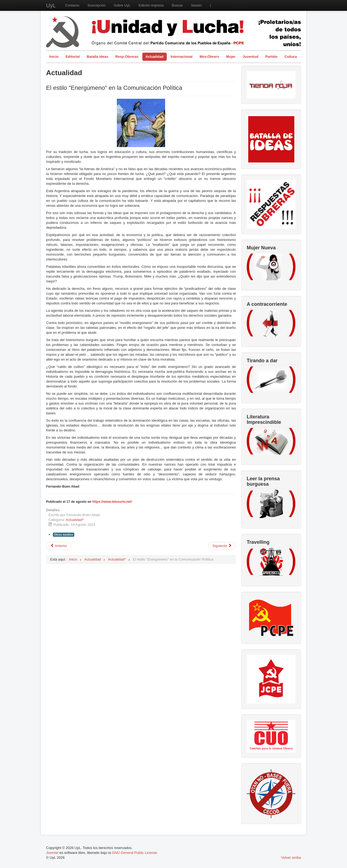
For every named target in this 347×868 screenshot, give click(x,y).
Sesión (196, 5)
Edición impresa (151, 5)
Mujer (231, 57)
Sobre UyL (122, 5)
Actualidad (155, 57)
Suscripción (97, 5)
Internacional (181, 57)
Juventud (250, 57)
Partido (272, 57)
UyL (51, 5)
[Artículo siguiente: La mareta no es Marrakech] (222, 546)
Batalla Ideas (98, 57)
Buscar (177, 5)
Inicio (54, 57)
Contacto (72, 5)
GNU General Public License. (135, 853)
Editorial (73, 57)
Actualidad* (75, 520)
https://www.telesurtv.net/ (112, 502)
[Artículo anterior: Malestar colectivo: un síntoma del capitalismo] (59, 546)
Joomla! (52, 853)
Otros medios (64, 535)
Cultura (291, 57)
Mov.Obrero (209, 57)
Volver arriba (291, 858)
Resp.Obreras (127, 57)
